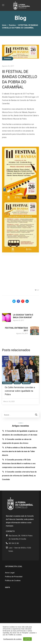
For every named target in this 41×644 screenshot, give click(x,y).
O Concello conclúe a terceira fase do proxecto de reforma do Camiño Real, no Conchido (19, 476)
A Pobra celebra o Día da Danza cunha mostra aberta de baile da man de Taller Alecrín (19, 451)
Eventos (12, 25)
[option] (21, 380)
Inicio (4, 25)
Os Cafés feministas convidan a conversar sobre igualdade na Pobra (20, 391)
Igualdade (26, 383)
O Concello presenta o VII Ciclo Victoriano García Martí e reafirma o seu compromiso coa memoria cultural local (19, 464)
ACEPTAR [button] (27, 639)
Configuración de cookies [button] (12, 639)
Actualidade (7, 383)
